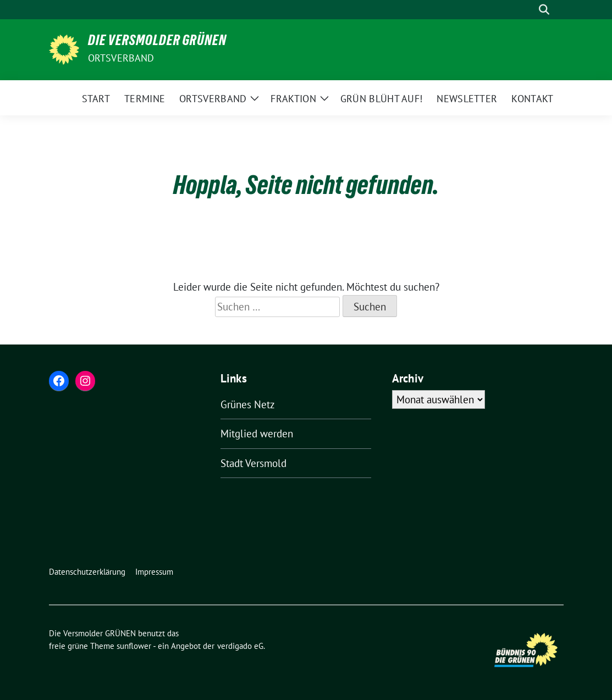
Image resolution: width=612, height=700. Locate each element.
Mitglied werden (257, 434)
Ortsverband (121, 58)
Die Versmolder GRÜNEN (157, 42)
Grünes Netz (248, 404)
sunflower (134, 646)
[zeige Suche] (544, 10)
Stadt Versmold (253, 463)
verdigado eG (240, 646)
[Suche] (528, 10)
